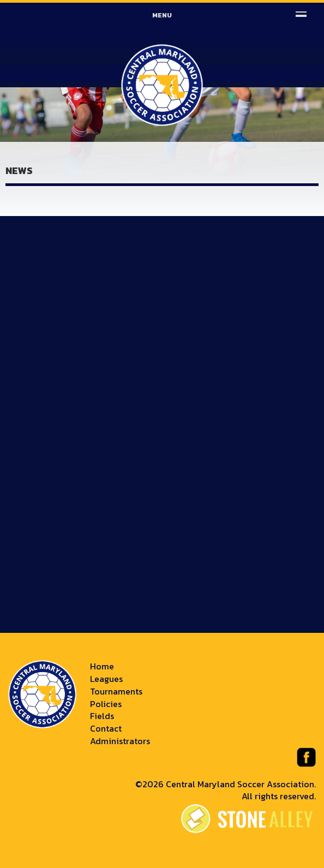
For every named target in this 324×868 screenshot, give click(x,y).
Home (102, 666)
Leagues (106, 679)
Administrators (120, 741)
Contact (106, 728)
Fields (102, 716)
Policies (106, 704)
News (19, 170)
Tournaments (116, 691)
